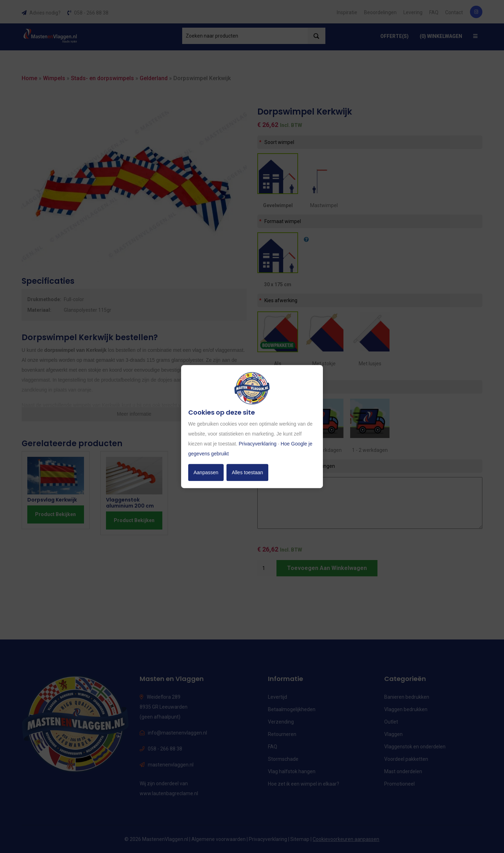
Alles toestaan (247, 472)
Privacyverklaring (257, 444)
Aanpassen (206, 472)
